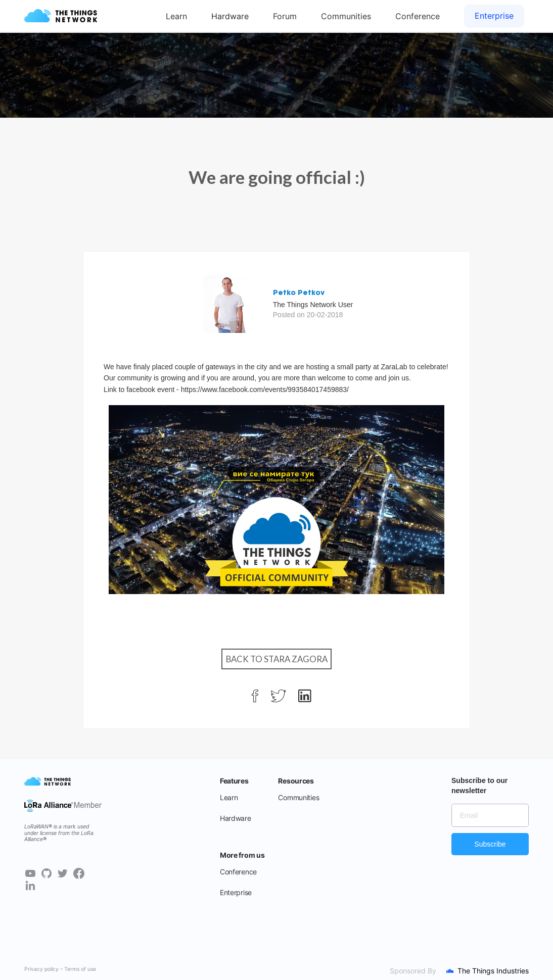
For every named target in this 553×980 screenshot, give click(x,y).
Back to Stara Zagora (277, 659)
